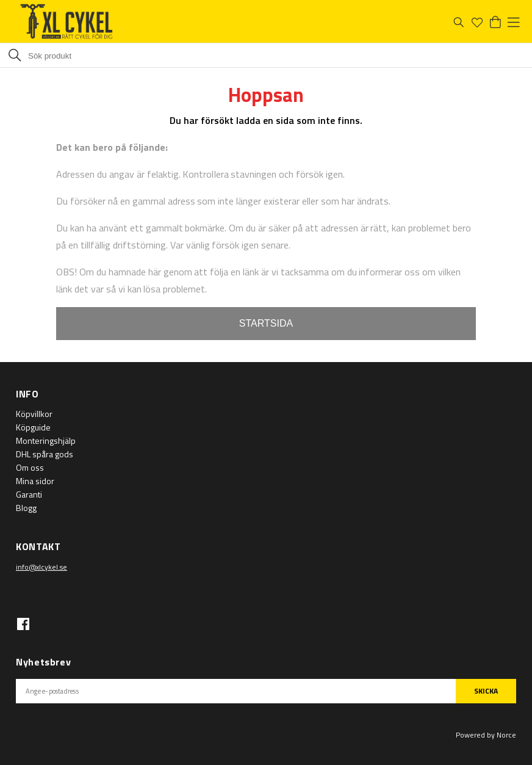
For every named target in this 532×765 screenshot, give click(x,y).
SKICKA (486, 691)
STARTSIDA (266, 323)
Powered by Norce (486, 735)
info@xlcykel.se (41, 567)
